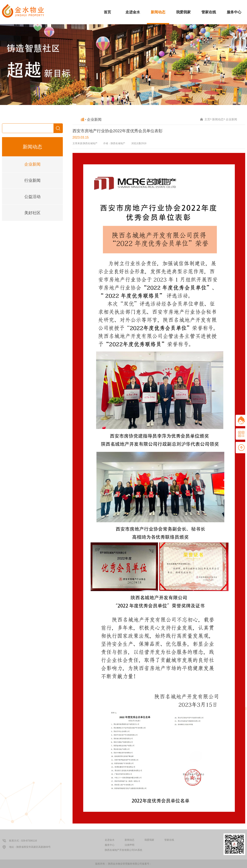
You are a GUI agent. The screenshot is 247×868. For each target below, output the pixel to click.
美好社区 (32, 213)
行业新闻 (32, 180)
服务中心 (234, 12)
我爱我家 (183, 12)
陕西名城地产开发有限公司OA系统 (123, 850)
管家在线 (209, 12)
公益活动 (32, 197)
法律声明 (129, 845)
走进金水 (133, 12)
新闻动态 (158, 12)
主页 (207, 119)
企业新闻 (32, 164)
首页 (107, 12)
